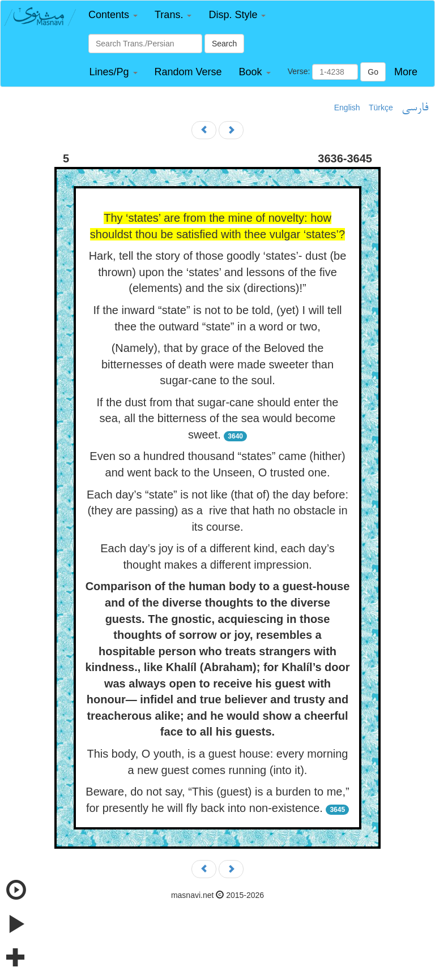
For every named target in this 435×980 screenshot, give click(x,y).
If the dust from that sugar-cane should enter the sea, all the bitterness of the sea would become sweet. (218, 418)
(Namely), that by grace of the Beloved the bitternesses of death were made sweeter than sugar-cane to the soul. (217, 364)
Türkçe (381, 108)
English (347, 108)
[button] (113, 15)
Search (224, 44)
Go (373, 72)
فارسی (415, 108)
